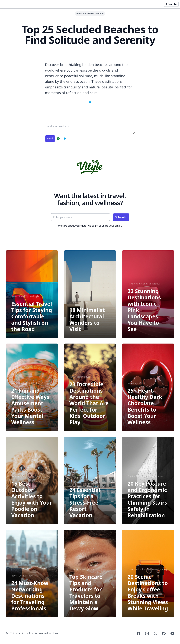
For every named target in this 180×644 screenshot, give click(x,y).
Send (50, 138)
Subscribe (171, 4)
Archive (53, 633)
